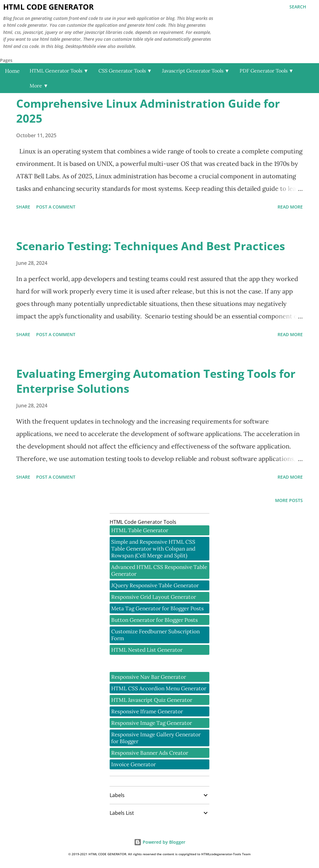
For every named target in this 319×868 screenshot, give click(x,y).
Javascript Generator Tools (196, 71)
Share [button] (23, 207)
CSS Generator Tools (125, 71)
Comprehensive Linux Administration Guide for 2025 (148, 111)
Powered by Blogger (160, 842)
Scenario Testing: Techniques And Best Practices (151, 246)
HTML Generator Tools (59, 71)
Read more (290, 207)
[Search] (298, 7)
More (39, 86)
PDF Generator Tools (267, 71)
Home (12, 71)
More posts (289, 500)
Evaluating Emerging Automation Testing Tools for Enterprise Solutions (156, 381)
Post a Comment (56, 207)
